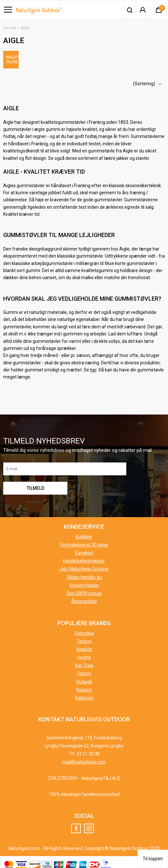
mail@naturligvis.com (84, 757)
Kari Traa (84, 661)
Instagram (89, 824)
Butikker (84, 532)
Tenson (84, 636)
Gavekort (84, 548)
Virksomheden (84, 580)
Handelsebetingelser (84, 556)
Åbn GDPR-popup (84, 589)
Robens (84, 685)
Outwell (84, 677)
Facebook (76, 824)
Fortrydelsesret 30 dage (84, 540)
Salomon (84, 693)
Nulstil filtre (42, 57)
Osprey (84, 669)
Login (143, 10)
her (93, 365)
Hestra (84, 653)
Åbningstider (84, 597)
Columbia (84, 628)
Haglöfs (84, 644)
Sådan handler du (84, 572)
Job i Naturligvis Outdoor (84, 564)
